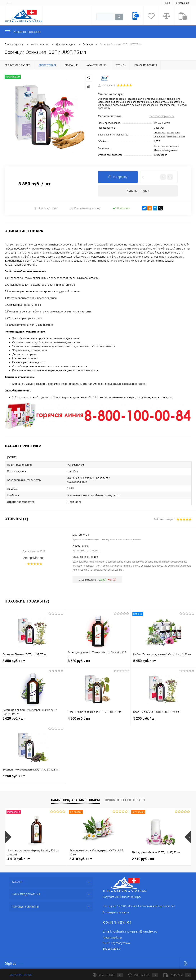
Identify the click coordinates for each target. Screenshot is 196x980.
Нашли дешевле (46, 208)
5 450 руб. (163, 663)
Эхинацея (160, 132)
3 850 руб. (33, 663)
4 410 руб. (18, 859)
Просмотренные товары (125, 800)
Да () (103, 580)
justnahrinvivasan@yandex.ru (135, 931)
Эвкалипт (160, 137)
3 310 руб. (81, 859)
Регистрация (182, 3)
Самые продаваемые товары (75, 800)
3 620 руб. (98, 663)
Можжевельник (176, 137)
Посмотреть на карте (116, 913)
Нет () (112, 580)
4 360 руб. (98, 721)
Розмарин (173, 132)
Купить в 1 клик (138, 191)
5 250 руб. (163, 721)
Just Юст (159, 128)
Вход (167, 3)
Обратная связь (18, 975)
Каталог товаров (23, 32)
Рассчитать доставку (85, 208)
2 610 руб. (143, 859)
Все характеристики (162, 116)
